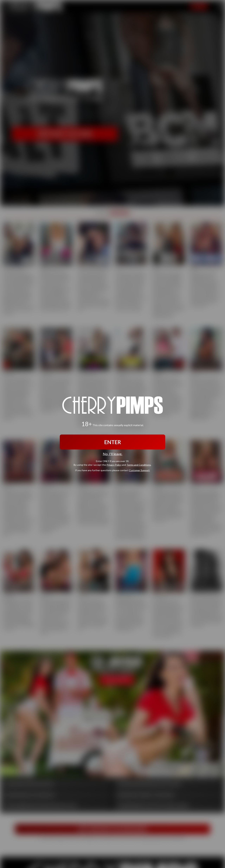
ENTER (113, 442)
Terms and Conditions (139, 465)
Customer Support (139, 470)
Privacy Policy (114, 465)
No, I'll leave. (113, 454)
